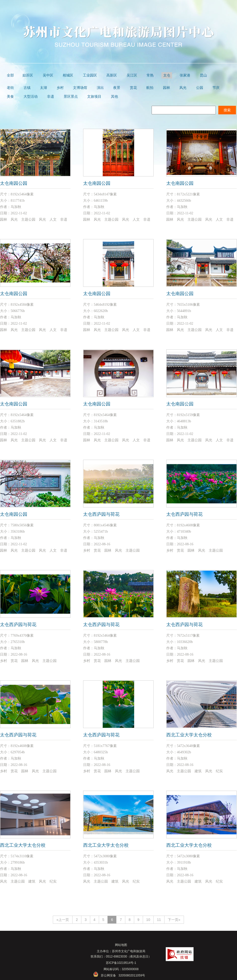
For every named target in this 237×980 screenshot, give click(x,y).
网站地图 (121, 945)
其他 (114, 97)
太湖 (43, 88)
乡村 (60, 88)
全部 (10, 75)
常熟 (150, 75)
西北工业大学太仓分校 (189, 735)
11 (159, 920)
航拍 (150, 88)
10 (148, 920)
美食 (10, 97)
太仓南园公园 (14, 183)
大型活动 (31, 97)
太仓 (167, 75)
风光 (183, 88)
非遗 (51, 97)
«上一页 (63, 920)
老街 (10, 88)
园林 (167, 88)
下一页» (174, 920)
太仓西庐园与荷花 (101, 514)
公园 (200, 88)
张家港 (185, 75)
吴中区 (48, 75)
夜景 (117, 88)
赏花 (133, 88)
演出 (100, 88)
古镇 (27, 88)
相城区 (68, 75)
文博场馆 (80, 88)
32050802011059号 (132, 975)
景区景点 (71, 97)
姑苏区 (28, 75)
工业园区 (90, 75)
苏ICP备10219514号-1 (121, 963)
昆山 (203, 75)
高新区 (112, 75)
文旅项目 (94, 97)
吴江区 (132, 75)
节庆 (216, 88)
